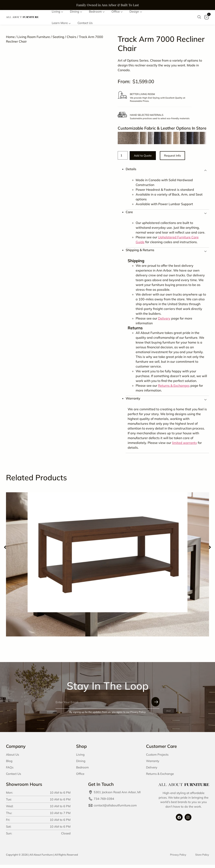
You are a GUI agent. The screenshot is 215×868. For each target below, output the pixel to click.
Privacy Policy (178, 858)
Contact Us (13, 777)
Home (10, 39)
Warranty (153, 764)
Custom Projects (157, 758)
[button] (5, 551)
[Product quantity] (123, 158)
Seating (58, 39)
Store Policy (202, 858)
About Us (12, 758)
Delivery (152, 771)
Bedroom (82, 771)
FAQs (10, 771)
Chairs (72, 39)
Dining (81, 764)
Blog (9, 764)
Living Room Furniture (34, 39)
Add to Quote (147, 158)
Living (80, 758)
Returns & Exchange (160, 777)
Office (80, 777)
